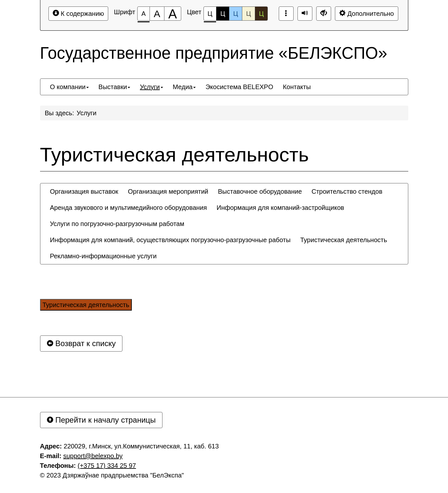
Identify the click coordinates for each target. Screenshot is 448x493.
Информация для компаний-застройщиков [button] (281, 208)
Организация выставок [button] (84, 191)
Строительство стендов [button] (347, 191)
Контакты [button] (297, 87)
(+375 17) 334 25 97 (107, 466)
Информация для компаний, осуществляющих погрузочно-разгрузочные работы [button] (170, 240)
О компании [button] (69, 87)
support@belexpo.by (93, 456)
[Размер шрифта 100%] (144, 14)
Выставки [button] (114, 87)
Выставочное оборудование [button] (260, 191)
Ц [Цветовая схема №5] (261, 14)
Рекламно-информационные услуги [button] (104, 256)
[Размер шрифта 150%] (157, 14)
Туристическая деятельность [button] (344, 240)
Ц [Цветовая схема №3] (236, 14)
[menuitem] (69, 87)
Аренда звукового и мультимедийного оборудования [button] (129, 208)
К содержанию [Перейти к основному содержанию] (78, 13)
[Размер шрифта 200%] (173, 14)
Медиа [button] (184, 87)
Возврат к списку (81, 343)
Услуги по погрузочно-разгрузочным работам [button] (117, 224)
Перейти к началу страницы (101, 420)
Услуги (87, 113)
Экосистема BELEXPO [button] (239, 87)
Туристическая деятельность (175, 155)
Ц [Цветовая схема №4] (249, 14)
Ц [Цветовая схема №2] (223, 14)
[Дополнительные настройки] (324, 14)
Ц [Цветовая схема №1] (210, 15)
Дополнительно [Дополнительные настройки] (367, 13)
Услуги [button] (151, 87)
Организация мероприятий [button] (168, 191)
